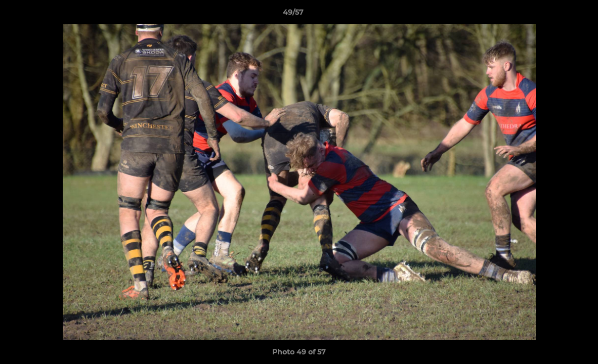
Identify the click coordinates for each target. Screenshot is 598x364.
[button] (556, 15)
